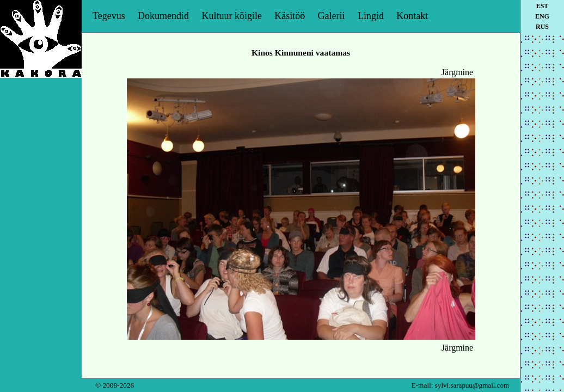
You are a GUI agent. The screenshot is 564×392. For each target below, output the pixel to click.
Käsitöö (290, 16)
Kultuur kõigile (232, 16)
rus (542, 27)
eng (542, 16)
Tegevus (109, 16)
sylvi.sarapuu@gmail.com (472, 385)
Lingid (371, 16)
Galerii (332, 16)
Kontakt (412, 16)
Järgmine (457, 72)
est (542, 6)
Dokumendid (163, 16)
